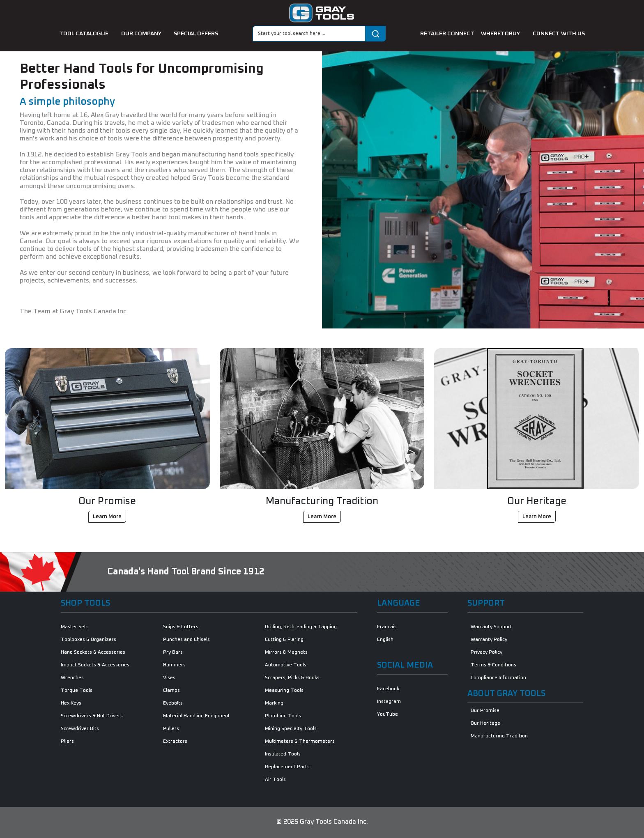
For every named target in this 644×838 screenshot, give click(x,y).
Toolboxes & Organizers (89, 640)
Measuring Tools (284, 691)
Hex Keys (71, 703)
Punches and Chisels (186, 640)
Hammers (174, 665)
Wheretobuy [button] (501, 34)
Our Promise (485, 711)
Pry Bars (173, 652)
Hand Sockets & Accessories (93, 652)
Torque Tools (77, 691)
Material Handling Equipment (197, 716)
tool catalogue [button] (84, 34)
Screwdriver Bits (80, 729)
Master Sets (75, 627)
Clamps (171, 691)
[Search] (309, 34)
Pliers (67, 742)
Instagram (389, 702)
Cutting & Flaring (284, 640)
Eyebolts (173, 703)
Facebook (388, 689)
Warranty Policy (489, 640)
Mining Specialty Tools (291, 729)
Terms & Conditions (493, 665)
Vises (169, 678)
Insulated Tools (283, 754)
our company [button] (142, 34)
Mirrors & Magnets (286, 652)
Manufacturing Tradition (499, 736)
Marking (274, 703)
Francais (387, 627)
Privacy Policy (486, 652)
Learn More (107, 517)
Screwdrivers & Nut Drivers (92, 716)
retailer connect (447, 34)
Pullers (171, 729)
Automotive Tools (286, 665)
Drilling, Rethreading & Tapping (301, 627)
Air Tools (275, 780)
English (385, 640)
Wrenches (72, 678)
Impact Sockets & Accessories (95, 665)
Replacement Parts (287, 767)
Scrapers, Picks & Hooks (292, 678)
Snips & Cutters (181, 627)
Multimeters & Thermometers (300, 742)
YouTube (388, 714)
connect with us (559, 34)
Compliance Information (498, 678)
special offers (196, 34)
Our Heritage (485, 723)
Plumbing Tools (283, 716)
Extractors (175, 742)
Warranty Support (491, 627)
